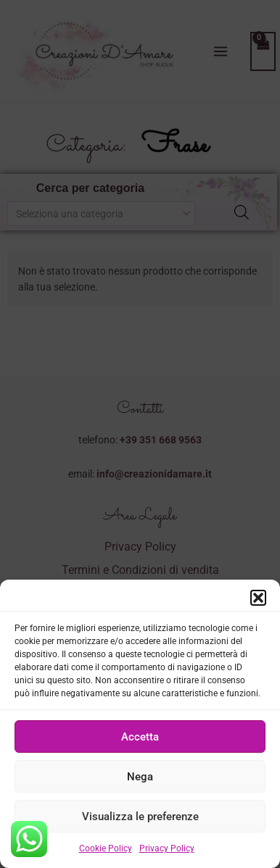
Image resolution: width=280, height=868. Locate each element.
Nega (140, 781)
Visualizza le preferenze (140, 821)
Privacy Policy (167, 854)
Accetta (140, 741)
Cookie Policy (106, 854)
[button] (258, 603)
